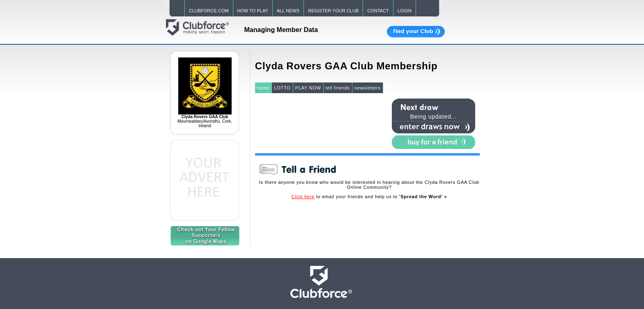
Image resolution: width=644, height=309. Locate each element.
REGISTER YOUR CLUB (333, 11)
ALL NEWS (288, 11)
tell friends (338, 88)
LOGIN (405, 11)
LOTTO (282, 88)
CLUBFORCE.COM (209, 11)
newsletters (368, 88)
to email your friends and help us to (369, 197)
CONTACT (378, 11)
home (263, 88)
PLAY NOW (308, 88)
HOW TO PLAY (253, 11)
